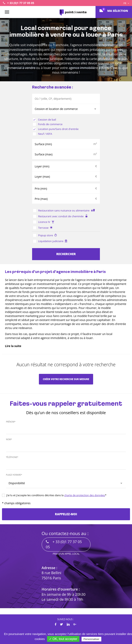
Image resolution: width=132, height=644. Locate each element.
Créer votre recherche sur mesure (66, 379)
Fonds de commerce (48, 124)
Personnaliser (92, 639)
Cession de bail (44, 120)
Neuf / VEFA (42, 134)
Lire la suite (13, 346)
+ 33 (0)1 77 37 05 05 (21, 3)
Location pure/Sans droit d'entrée (56, 129)
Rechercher (66, 254)
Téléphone (12, 457)
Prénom (11, 422)
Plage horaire (14, 475)
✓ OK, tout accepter (63, 639)
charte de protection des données (85, 495)
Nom (9, 439)
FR (126, 3)
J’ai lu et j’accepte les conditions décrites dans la (54, 495)
